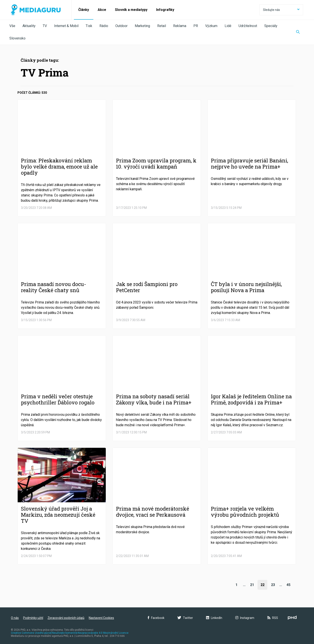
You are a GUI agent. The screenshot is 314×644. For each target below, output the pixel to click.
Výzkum (211, 26)
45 (288, 585)
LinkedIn (214, 618)
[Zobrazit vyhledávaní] (298, 32)
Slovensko (17, 38)
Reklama (180, 26)
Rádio (104, 26)
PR (196, 26)
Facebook (156, 618)
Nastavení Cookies (101, 618)
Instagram (245, 618)
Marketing (142, 26)
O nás (15, 618)
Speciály (271, 26)
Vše (12, 26)
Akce (102, 10)
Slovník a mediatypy (131, 10)
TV (45, 26)
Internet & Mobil (66, 26)
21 (252, 585)
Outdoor (121, 26)
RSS (273, 618)
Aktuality (29, 26)
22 (263, 585)
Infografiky (165, 10)
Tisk (89, 26)
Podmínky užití (33, 618)
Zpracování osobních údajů (66, 618)
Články (84, 10)
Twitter (185, 618)
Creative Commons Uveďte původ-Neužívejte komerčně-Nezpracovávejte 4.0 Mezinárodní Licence (70, 633)
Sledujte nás (281, 10)
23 (273, 585)
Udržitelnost (248, 26)
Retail (162, 26)
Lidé (228, 26)
